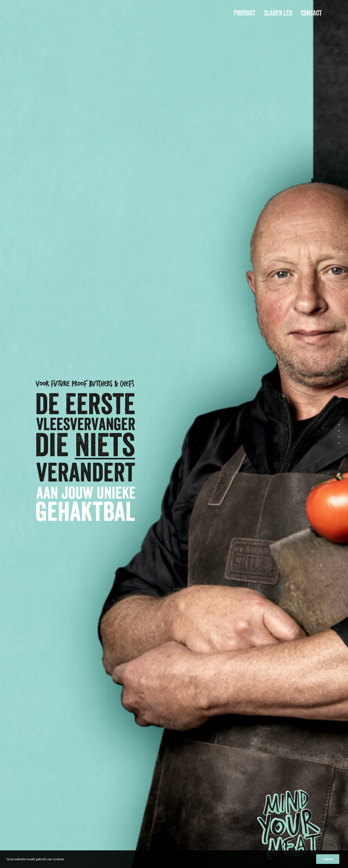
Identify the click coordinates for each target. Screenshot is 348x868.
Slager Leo (278, 13)
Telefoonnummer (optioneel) (216, 640)
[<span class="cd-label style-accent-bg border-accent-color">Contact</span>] (339, 444)
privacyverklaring (242, 707)
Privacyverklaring (297, 855)
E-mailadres (204, 626)
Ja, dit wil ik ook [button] (145, 356)
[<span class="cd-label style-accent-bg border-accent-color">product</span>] (339, 432)
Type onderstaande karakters (217, 732)
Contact (311, 13)
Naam (199, 597)
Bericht (199, 655)
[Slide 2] (266, 349)
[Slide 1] (260, 349)
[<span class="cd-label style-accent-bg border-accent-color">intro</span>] (339, 426)
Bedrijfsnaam (205, 611)
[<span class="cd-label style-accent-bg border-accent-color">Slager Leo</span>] (339, 438)
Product (245, 13)
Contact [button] (37, 774)
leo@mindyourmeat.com (45, 733)
